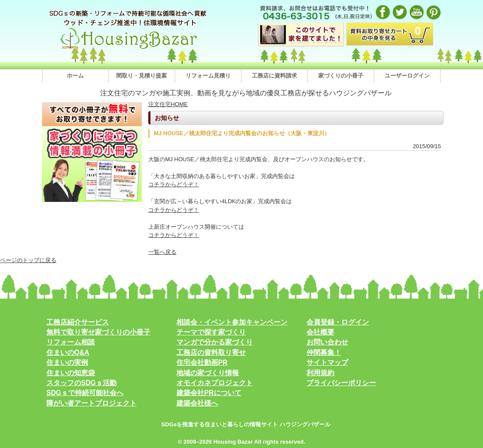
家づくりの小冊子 (341, 76)
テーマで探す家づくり (211, 332)
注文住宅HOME (168, 104)
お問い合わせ (327, 342)
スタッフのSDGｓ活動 (82, 383)
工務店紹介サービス (78, 322)
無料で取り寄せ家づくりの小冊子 (98, 332)
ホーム (75, 76)
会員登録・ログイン (338, 322)
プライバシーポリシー (341, 383)
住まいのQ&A (68, 352)
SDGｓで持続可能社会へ (85, 393)
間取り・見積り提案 (142, 76)
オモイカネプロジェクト (215, 383)
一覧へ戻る (162, 252)
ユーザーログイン (407, 76)
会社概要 (320, 332)
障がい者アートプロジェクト (91, 403)
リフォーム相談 (71, 342)
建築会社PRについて (209, 393)
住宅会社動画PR (202, 362)
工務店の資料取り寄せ (211, 352)
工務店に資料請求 (274, 76)
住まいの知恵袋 (71, 373)
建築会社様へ (197, 403)
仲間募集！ (324, 352)
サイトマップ (327, 362)
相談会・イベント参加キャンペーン (232, 322)
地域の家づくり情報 (208, 373)
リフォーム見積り (208, 76)
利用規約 (320, 373)
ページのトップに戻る (28, 260)
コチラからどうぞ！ (174, 184)
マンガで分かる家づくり (215, 342)
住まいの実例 (67, 362)
